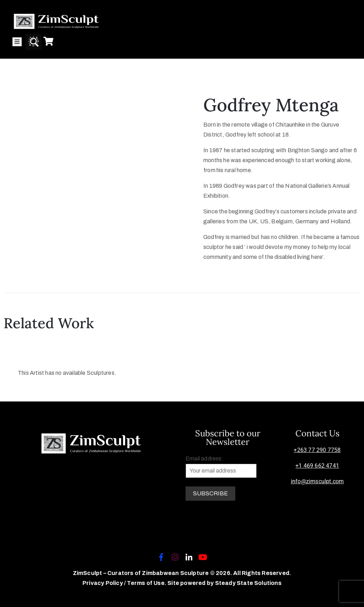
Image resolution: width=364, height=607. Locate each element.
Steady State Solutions (248, 583)
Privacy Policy (103, 583)
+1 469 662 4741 (317, 466)
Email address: (221, 467)
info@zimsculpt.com (317, 481)
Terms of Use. (147, 583)
